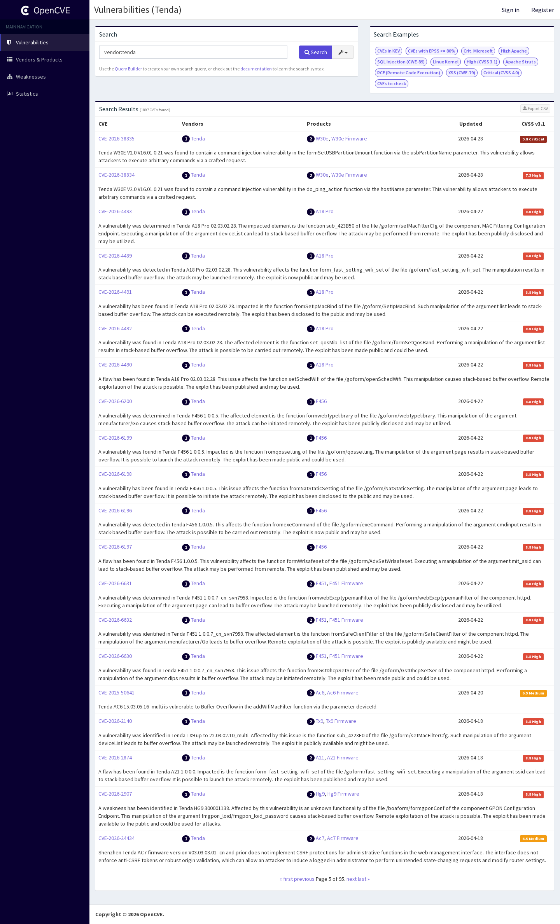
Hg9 (320, 794)
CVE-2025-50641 (116, 693)
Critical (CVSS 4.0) (501, 73)
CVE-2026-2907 (115, 794)
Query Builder (128, 69)
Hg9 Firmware (343, 794)
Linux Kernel (446, 62)
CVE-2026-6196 (115, 510)
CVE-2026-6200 (115, 401)
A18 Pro (325, 211)
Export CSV (535, 108)
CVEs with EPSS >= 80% (432, 51)
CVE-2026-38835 (116, 139)
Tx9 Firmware (341, 721)
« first (286, 879)
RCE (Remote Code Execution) (409, 73)
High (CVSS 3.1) (482, 62)
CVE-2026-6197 (115, 547)
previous (304, 879)
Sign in (511, 10)
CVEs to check (392, 83)
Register (543, 10)
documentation (256, 69)
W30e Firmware (349, 139)
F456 (321, 401)
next (352, 879)
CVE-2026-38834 (116, 175)
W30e (322, 139)
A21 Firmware (343, 757)
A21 (320, 757)
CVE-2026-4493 (115, 211)
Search (316, 52)
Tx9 (319, 721)
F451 (321, 583)
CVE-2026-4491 (115, 292)
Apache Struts (521, 62)
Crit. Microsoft (478, 51)
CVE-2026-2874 (115, 757)
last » (364, 879)
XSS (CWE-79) (462, 73)
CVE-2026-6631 (115, 583)
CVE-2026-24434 (116, 838)
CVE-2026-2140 (115, 721)
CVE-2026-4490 (115, 365)
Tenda (198, 139)
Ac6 (320, 693)
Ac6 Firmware (343, 693)
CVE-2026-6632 (115, 620)
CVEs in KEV (388, 51)
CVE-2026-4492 (115, 328)
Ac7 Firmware (343, 838)
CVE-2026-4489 (115, 256)
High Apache (514, 51)
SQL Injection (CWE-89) (401, 62)
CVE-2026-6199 (115, 438)
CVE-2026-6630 (115, 656)
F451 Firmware (346, 583)
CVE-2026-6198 (115, 474)
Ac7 (320, 838)
